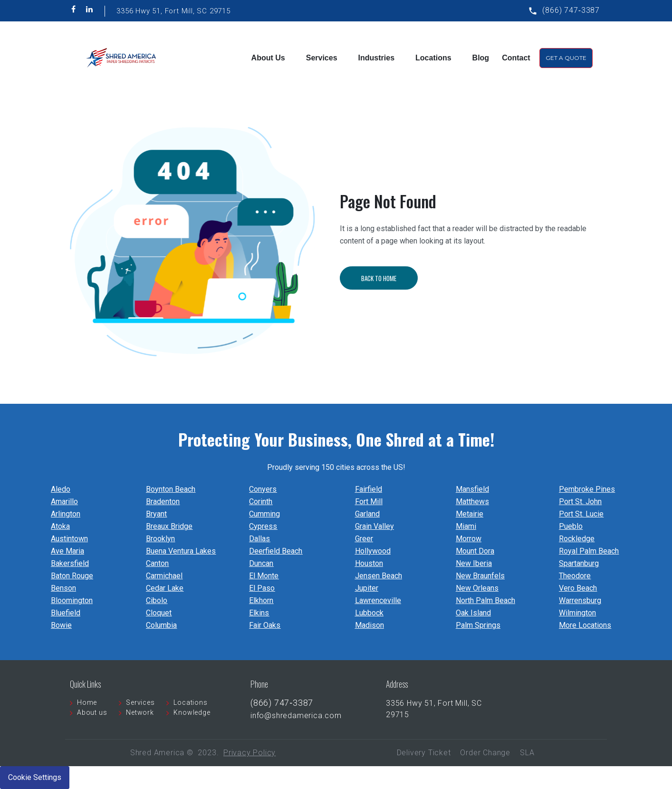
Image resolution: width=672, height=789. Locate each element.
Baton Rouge (72, 576)
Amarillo (64, 502)
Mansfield (472, 489)
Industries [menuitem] (376, 58)
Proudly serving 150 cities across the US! (336, 467)
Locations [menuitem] (433, 58)
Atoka (60, 526)
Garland (367, 514)
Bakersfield (70, 563)
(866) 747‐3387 (571, 10)
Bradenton (163, 502)
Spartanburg (579, 563)
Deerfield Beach (276, 551)
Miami (466, 526)
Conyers (263, 489)
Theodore (575, 576)
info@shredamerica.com (296, 716)
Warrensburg (580, 600)
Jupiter (367, 588)
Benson (63, 588)
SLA (527, 753)
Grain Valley (374, 526)
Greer (364, 539)
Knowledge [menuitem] (192, 712)
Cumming (264, 514)
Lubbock (369, 613)
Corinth (261, 502)
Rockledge (577, 539)
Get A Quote (566, 58)
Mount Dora (475, 551)
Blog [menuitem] (481, 58)
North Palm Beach (485, 600)
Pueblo (571, 526)
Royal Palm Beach (589, 551)
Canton (157, 563)
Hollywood (373, 551)
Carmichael (164, 576)
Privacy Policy (250, 753)
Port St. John (580, 502)
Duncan (261, 563)
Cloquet (159, 613)
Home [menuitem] (87, 702)
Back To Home (392, 278)
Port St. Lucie (581, 514)
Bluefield (66, 613)
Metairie (470, 514)
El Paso (262, 588)
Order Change (485, 753)
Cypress (263, 526)
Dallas (259, 539)
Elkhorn (261, 600)
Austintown (69, 539)
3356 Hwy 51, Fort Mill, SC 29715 (173, 11)
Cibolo (157, 600)
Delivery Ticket (424, 753)
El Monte (264, 576)
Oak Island (473, 613)
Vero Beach (578, 588)
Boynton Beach (171, 489)
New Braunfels (480, 576)
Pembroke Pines (587, 489)
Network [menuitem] (140, 712)
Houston (369, 563)
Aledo (61, 489)
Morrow (469, 539)
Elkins (259, 613)
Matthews (472, 502)
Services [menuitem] (322, 58)
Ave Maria (67, 551)
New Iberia (474, 563)
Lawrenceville (378, 600)
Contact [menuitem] (516, 58)
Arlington (66, 514)
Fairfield (369, 489)
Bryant (156, 514)
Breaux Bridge (169, 526)
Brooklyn (160, 539)
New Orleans (477, 588)
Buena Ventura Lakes (181, 551)
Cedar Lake (165, 588)
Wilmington (577, 613)
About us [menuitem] (92, 712)
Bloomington (72, 600)
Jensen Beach (379, 576)
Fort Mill (369, 502)
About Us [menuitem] (268, 58)
